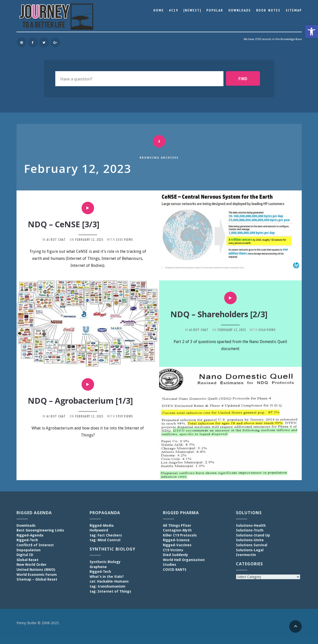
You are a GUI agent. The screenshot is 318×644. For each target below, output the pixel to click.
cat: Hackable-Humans (109, 581)
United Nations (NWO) (36, 569)
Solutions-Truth (250, 530)
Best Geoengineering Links (40, 530)
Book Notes (268, 10)
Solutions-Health (251, 525)
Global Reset (28, 560)
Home (159, 10)
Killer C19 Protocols (180, 535)
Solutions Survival (252, 545)
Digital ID (25, 555)
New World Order (32, 565)
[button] (311, 32)
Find (247, 78)
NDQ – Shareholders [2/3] (224, 314)
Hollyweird (99, 530)
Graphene (98, 567)
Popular (215, 10)
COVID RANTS (175, 569)
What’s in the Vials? (107, 576)
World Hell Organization (184, 560)
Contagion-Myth (177, 530)
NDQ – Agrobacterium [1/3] (85, 400)
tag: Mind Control (105, 540)
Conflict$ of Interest (35, 545)
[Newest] (192, 10)
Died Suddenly (176, 555)
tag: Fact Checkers (106, 535)
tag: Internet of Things (110, 591)
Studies (170, 565)
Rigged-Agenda (30, 535)
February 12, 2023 (89, 240)
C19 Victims (173, 550)
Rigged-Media (102, 525)
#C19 (174, 10)
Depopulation (29, 550)
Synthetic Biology (105, 562)
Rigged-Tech (27, 540)
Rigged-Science (176, 540)
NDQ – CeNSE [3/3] (66, 224)
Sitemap (294, 10)
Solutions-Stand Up (253, 535)
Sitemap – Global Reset (37, 579)
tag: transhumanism (107, 586)
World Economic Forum (37, 574)
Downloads (240, 10)
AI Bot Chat (56, 240)
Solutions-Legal (250, 550)
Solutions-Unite (250, 540)
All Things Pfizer (177, 525)
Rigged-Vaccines (177, 545)
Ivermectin (246, 555)
